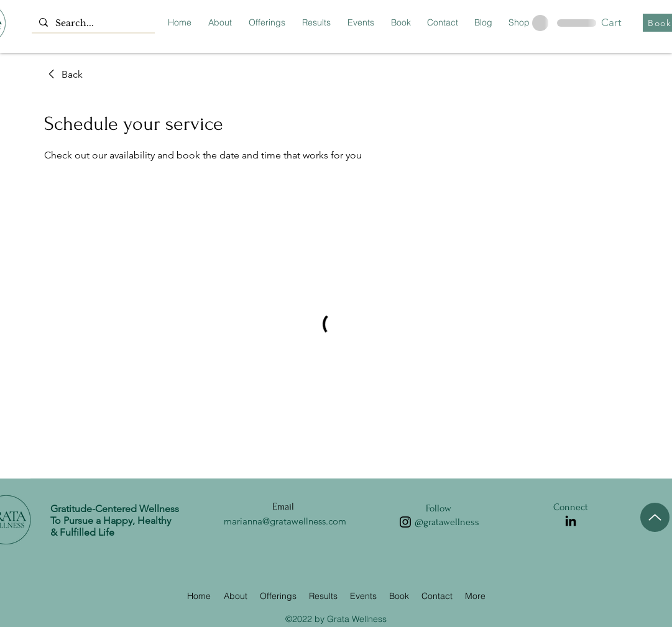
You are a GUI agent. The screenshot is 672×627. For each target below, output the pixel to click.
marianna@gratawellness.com (285, 521)
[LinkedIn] (571, 521)
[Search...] (92, 24)
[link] (63, 75)
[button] (621, 22)
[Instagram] (405, 522)
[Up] (655, 517)
